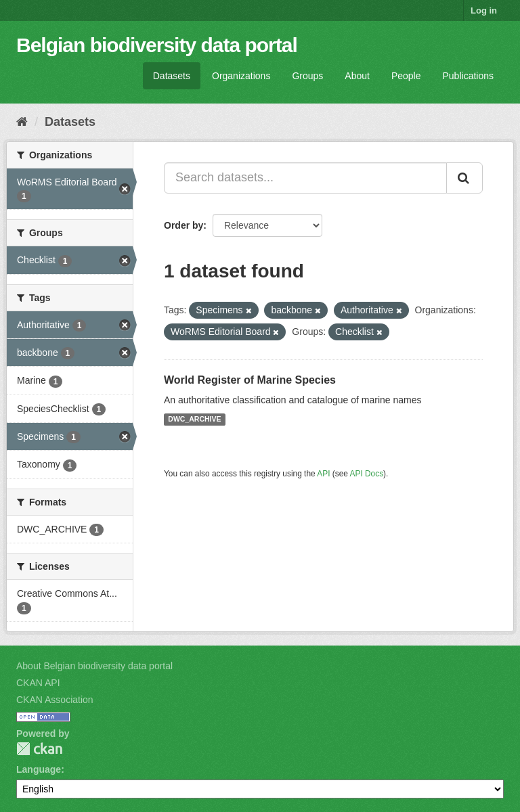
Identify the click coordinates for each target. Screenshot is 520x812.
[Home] (22, 122)
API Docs (367, 474)
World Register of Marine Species (250, 380)
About (357, 76)
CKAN (39, 749)
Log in (484, 10)
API (323, 474)
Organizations (241, 76)
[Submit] (464, 178)
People (406, 76)
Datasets (172, 76)
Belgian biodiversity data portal (157, 45)
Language (39, 769)
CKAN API (38, 683)
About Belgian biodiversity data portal (94, 666)
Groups (307, 76)
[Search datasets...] (305, 178)
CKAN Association (55, 700)
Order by (183, 225)
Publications (469, 76)
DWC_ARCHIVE (194, 420)
